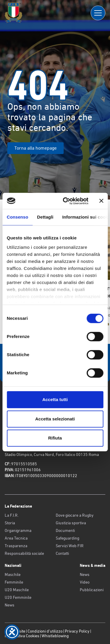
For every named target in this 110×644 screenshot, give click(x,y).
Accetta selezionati (55, 419)
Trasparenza (16, 546)
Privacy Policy (77, 631)
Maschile (13, 574)
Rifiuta (55, 438)
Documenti (65, 530)
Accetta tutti (55, 399)
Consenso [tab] (17, 217)
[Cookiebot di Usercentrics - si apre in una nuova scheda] (66, 201)
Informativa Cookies (22, 636)
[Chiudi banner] (101, 201)
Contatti (62, 553)
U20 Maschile (17, 590)
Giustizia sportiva (71, 523)
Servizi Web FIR (70, 546)
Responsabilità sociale (24, 553)
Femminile (14, 582)
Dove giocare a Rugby (75, 515)
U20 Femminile (18, 597)
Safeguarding (67, 538)
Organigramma (18, 530)
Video (85, 582)
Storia (10, 523)
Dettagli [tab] (45, 217)
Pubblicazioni (92, 590)
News (10, 605)
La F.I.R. (12, 515)
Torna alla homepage (35, 148)
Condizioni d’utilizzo (45, 631)
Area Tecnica (16, 538)
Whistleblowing (55, 636)
